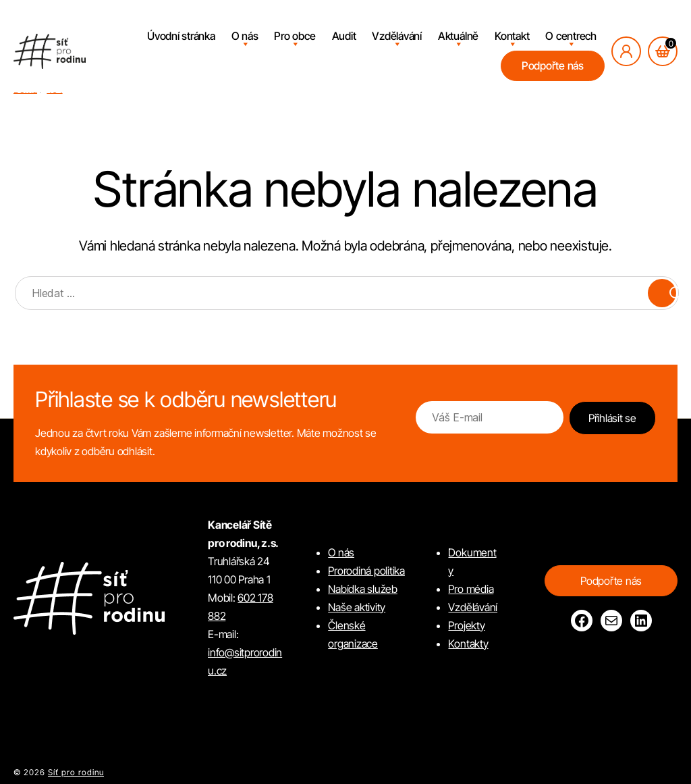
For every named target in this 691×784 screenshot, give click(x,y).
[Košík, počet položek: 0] (663, 51)
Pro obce (295, 36)
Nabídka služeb (363, 589)
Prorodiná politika (366, 571)
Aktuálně (458, 36)
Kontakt (512, 36)
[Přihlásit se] (626, 51)
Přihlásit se (612, 418)
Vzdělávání (397, 36)
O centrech (571, 36)
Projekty (466, 625)
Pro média (471, 589)
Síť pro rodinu (76, 772)
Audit (344, 36)
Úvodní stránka (181, 36)
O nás (245, 36)
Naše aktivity (357, 607)
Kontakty (468, 644)
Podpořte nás (553, 66)
